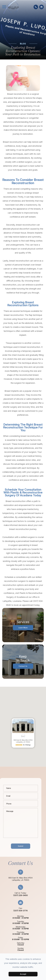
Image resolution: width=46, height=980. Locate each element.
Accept (23, 974)
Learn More (23, 628)
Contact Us (23, 666)
